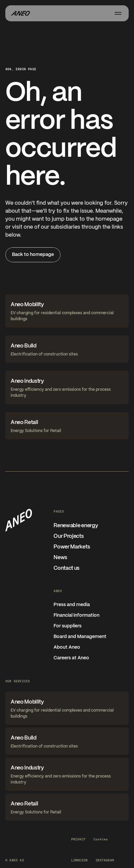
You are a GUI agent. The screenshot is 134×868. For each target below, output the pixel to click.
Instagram (105, 860)
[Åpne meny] (118, 13)
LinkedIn (79, 860)
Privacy (78, 839)
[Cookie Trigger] (101, 839)
